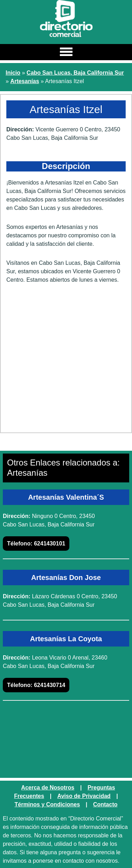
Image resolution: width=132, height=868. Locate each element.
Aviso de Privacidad (84, 796)
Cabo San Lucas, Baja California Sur (76, 73)
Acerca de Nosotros (48, 788)
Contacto (105, 804)
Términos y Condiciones (47, 804)
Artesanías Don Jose (66, 577)
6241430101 (36, 544)
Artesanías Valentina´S (66, 497)
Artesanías (25, 81)
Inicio (13, 73)
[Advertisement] (66, 361)
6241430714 (36, 685)
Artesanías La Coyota (66, 639)
